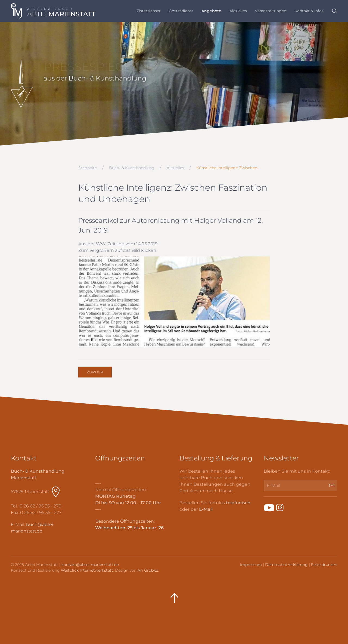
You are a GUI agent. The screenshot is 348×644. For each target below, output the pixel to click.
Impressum (251, 565)
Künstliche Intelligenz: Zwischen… (228, 168)
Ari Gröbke (148, 570)
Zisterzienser (149, 11)
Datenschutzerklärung (286, 565)
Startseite (88, 168)
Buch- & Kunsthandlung (132, 168)
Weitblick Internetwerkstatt (87, 570)
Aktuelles (238, 11)
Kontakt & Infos (309, 11)
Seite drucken (324, 565)
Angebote (211, 11)
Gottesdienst (181, 11)
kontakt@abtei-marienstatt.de (90, 565)
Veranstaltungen (271, 11)
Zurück (95, 372)
